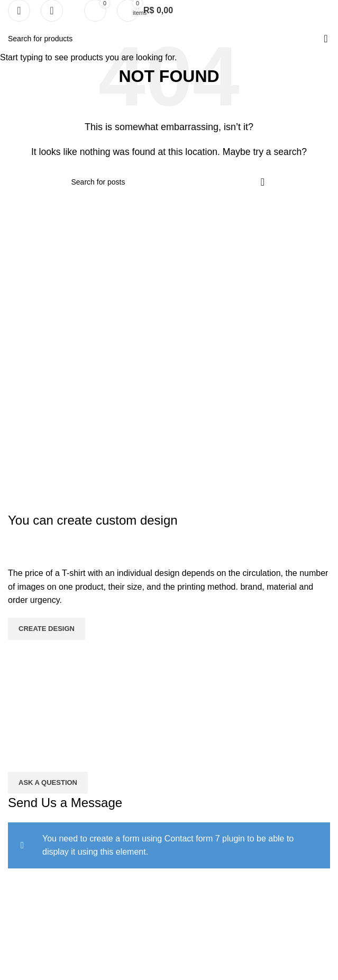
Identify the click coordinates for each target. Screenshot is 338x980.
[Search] (52, 11)
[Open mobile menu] (19, 11)
